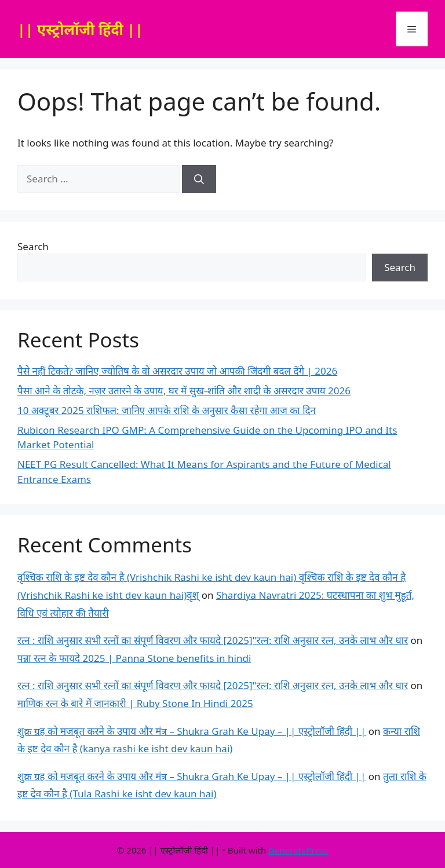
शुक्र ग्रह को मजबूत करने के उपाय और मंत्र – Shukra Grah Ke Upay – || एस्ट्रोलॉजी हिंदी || (192, 731)
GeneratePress (298, 850)
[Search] (199, 179)
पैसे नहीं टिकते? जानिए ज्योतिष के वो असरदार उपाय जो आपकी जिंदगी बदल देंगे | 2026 (177, 371)
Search (33, 246)
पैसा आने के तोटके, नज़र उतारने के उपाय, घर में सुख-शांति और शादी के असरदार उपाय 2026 (184, 391)
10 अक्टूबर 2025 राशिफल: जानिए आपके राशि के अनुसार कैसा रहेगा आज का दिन (167, 410)
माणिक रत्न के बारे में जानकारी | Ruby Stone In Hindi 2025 (135, 703)
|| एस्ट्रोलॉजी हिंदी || (80, 29)
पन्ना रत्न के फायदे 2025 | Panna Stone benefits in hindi (134, 658)
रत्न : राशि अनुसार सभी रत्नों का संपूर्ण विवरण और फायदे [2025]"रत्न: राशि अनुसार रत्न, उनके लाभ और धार (213, 640)
